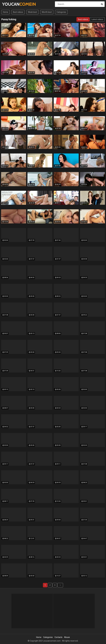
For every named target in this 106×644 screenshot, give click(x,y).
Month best (47, 12)
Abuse (67, 637)
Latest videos (97, 19)
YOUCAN (9, 4)
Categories (61, 12)
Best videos (18, 12)
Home (6, 12)
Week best (32, 12)
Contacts (58, 637)
